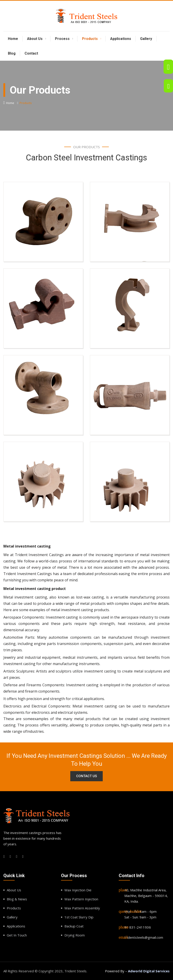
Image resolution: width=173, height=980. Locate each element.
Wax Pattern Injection (81, 899)
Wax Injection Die (78, 890)
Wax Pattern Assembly (82, 908)
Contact (31, 53)
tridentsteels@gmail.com (144, 937)
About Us (35, 39)
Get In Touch (17, 935)
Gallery (146, 39)
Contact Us (86, 776)
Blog (12, 53)
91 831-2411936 (138, 927)
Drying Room (75, 935)
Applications (121, 39)
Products (90, 39)
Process (62, 39)
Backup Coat (74, 926)
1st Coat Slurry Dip (79, 917)
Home (13, 39)
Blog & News (17, 899)
